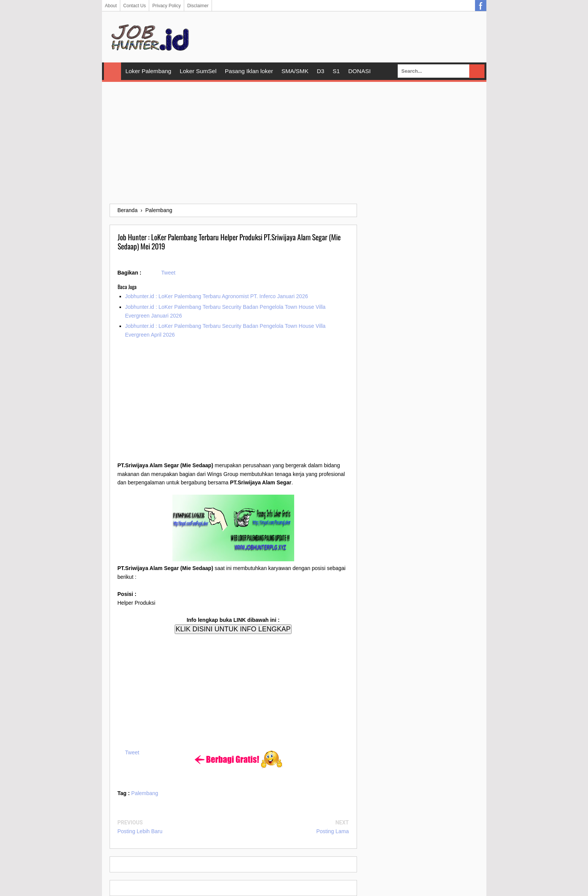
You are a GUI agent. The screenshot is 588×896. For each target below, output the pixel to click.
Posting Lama (333, 831)
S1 (336, 71)
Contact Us (135, 6)
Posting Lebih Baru (140, 831)
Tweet (168, 273)
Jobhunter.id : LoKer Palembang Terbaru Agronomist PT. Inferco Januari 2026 (217, 296)
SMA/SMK (295, 71)
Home (112, 71)
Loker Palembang (149, 71)
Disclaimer (198, 6)
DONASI (359, 71)
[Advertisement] (294, 143)
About (111, 6)
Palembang (145, 793)
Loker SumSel (198, 71)
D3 (320, 71)
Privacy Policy (167, 6)
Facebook (481, 6)
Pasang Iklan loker (249, 71)
